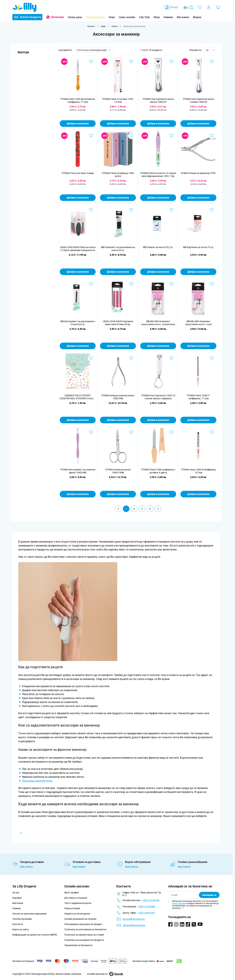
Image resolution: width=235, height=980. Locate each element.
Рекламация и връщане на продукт (84, 924)
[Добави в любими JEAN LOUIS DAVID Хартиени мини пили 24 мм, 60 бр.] (131, 284)
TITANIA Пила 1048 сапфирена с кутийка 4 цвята (158, 471)
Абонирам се (209, 895)
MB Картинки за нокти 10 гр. (198, 247)
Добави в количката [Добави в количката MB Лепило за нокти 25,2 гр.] (158, 272)
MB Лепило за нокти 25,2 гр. (158, 247)
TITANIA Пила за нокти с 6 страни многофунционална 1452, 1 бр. (158, 175)
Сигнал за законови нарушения (29, 914)
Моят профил (72, 893)
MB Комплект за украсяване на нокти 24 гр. (118, 249)
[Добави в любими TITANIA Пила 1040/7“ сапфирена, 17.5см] (212, 358)
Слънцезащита (95, 17)
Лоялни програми (22, 919)
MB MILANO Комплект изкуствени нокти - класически (158, 323)
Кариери (17, 898)
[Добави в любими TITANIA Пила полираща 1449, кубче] (131, 136)
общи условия (179, 903)
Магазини (183, 17)
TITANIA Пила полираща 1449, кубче (118, 175)
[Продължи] (158, 509)
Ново (112, 17)
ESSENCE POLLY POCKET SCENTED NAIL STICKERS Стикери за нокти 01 (78, 397)
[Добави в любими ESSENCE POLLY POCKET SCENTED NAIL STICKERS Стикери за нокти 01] (91, 358)
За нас (16, 893)
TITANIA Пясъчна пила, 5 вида (78, 173)
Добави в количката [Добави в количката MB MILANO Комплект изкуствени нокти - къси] (198, 346)
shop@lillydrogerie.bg (134, 919)
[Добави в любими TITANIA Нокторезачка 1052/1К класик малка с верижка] (172, 358)
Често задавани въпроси (78, 903)
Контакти (18, 924)
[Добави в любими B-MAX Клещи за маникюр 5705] (212, 136)
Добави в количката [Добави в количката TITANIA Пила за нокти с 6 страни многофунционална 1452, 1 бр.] (158, 198)
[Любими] (200, 7)
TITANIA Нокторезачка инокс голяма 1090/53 (198, 100)
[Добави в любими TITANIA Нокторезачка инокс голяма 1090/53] (212, 62)
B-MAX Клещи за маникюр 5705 (198, 173)
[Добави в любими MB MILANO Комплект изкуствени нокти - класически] (172, 284)
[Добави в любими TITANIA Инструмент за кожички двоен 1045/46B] (91, 432)
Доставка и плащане (76, 898)
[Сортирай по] (93, 50)
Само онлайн (127, 17)
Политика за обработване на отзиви (84, 935)
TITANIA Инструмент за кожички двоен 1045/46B (78, 471)
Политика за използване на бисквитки (85, 929)
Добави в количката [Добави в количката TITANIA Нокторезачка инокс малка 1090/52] (158, 124)
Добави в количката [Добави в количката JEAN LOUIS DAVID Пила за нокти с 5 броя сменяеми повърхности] (78, 272)
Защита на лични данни (77, 914)
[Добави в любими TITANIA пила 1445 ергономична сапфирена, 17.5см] (91, 62)
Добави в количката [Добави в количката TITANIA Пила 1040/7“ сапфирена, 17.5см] (198, 420)
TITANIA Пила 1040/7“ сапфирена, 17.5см (198, 397)
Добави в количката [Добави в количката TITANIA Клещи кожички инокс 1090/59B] (118, 420)
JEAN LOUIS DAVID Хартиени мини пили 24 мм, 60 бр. (118, 323)
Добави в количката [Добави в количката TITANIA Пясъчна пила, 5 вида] (78, 198)
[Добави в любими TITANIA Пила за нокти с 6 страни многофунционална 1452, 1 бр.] (172, 136)
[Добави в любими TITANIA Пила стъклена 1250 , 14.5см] (131, 62)
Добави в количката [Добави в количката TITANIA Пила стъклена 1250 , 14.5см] (118, 124)
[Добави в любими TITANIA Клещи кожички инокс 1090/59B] (131, 358)
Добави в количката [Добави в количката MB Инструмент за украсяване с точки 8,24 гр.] (78, 346)
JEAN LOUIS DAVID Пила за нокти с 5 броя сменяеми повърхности (78, 249)
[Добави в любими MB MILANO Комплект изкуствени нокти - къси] (212, 284)
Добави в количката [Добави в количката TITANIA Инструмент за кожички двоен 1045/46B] (78, 494)
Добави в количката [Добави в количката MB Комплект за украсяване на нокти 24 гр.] (118, 272)
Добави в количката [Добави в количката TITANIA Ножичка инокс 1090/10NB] (118, 494)
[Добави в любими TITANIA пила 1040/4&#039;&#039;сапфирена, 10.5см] (212, 432)
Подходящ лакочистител (37, 781)
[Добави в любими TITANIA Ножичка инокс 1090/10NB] (131, 432)
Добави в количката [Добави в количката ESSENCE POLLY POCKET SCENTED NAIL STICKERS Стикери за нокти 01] (78, 420)
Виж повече (26, 867)
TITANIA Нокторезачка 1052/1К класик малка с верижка (158, 397)
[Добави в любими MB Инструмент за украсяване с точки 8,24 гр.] (91, 284)
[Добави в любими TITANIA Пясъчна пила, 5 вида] (91, 136)
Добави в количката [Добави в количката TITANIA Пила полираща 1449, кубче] (118, 198)
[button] (34, 54)
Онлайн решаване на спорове (80, 919)
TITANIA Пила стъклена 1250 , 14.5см (118, 100)
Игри (157, 17)
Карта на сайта (21, 929)
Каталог (171, 7)
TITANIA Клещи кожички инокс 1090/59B (118, 397)
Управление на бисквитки (78, 945)
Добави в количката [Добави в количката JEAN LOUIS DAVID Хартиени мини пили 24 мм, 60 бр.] (118, 346)
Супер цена (75, 17)
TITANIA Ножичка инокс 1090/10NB (118, 471)
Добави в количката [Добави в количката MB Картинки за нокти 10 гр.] (198, 272)
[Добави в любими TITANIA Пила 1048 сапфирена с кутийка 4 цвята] (172, 432)
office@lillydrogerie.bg (134, 925)
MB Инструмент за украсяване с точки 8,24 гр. (78, 323)
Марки (197, 17)
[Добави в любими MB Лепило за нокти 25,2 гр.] (172, 210)
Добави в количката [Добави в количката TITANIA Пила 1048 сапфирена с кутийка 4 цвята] (158, 494)
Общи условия (72, 908)
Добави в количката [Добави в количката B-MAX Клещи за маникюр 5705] (198, 198)
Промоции (57, 17)
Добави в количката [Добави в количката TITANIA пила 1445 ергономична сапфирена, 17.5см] (78, 124)
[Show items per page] (210, 50)
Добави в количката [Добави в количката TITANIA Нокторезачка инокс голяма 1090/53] (198, 124)
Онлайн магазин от (105, 974)
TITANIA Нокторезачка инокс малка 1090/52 (158, 100)
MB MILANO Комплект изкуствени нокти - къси (198, 323)
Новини (168, 17)
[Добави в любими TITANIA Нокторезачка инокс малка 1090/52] (172, 62)
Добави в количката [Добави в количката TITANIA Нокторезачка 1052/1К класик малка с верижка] (158, 420)
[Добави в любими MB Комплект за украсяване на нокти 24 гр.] (131, 210)
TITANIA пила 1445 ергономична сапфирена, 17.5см (78, 100)
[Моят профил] (209, 7)
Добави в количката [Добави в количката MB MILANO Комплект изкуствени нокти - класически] (158, 346)
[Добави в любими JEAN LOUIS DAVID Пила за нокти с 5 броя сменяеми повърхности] (91, 210)
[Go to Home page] (25, 7)
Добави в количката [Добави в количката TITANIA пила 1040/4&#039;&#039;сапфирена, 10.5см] (198, 494)
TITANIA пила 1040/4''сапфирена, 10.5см (198, 471)
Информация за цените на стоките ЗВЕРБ (35, 935)
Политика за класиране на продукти (84, 940)
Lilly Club (144, 17)
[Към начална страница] (91, 26)
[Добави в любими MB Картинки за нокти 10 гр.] (212, 210)
